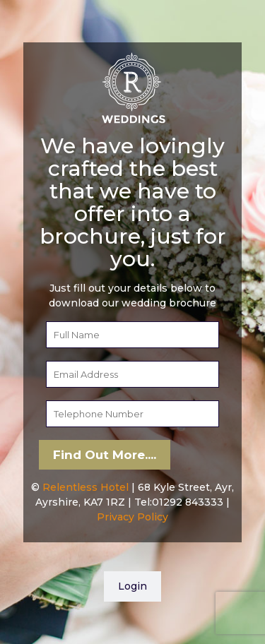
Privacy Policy (132, 517)
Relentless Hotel (86, 487)
